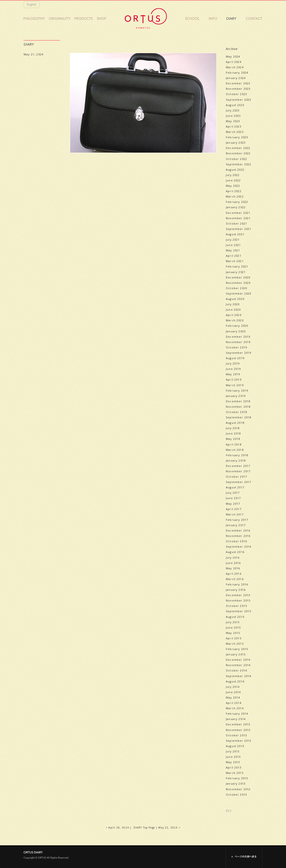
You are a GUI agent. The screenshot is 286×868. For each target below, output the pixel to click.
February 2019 (237, 390)
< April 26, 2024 (117, 828)
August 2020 (235, 299)
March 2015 (235, 644)
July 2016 (233, 557)
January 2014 (236, 719)
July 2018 (233, 428)
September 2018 (238, 417)
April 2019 (234, 380)
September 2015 (238, 611)
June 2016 (233, 563)
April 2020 (234, 315)
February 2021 (237, 266)
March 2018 (235, 450)
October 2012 (236, 794)
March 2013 (235, 773)
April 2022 (234, 191)
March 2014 (235, 708)
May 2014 (233, 697)
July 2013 (233, 751)
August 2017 (235, 487)
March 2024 (235, 67)
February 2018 (237, 455)
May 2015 (233, 633)
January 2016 (236, 590)
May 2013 (233, 762)
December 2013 (238, 724)
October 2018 (236, 412)
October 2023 (236, 94)
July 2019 (233, 363)
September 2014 (238, 676)
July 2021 (233, 240)
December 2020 (238, 277)
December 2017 (238, 466)
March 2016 (235, 579)
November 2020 (238, 283)
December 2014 (238, 660)
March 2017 (235, 514)
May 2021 (233, 250)
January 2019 (236, 396)
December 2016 (238, 530)
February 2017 (237, 520)
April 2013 (234, 767)
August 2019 (235, 358)
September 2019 (238, 353)
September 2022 (238, 164)
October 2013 (236, 735)
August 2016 (235, 552)
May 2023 (233, 121)
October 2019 (236, 347)
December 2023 (238, 83)
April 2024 (234, 62)
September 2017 (238, 482)
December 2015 (238, 595)
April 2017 (234, 509)
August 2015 (235, 617)
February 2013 (237, 778)
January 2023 (236, 143)
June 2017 (233, 498)
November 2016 (238, 536)
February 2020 (237, 326)
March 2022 (235, 196)
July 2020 (233, 304)
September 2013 (238, 741)
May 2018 (233, 439)
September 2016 (238, 547)
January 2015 (236, 654)
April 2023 (234, 126)
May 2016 (233, 568)
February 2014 (237, 714)
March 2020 (235, 320)
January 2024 (236, 78)
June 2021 (233, 245)
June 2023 (233, 116)
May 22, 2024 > (169, 828)
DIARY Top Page (144, 828)
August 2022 (235, 170)
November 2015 (238, 600)
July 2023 (233, 110)
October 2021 (236, 223)
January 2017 (236, 525)
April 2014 (234, 703)
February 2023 (237, 137)
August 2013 (235, 746)
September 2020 (238, 293)
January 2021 (236, 272)
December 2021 (238, 213)
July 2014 (233, 687)
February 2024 (237, 73)
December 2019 (238, 337)
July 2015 (233, 622)
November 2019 (238, 342)
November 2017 (238, 471)
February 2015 (237, 649)
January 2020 (236, 331)
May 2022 (233, 186)
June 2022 (233, 180)
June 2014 (233, 692)
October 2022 (236, 159)
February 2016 (237, 584)
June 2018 (233, 433)
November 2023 (238, 89)
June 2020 (233, 310)
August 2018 (235, 423)
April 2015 (234, 638)
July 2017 (233, 493)
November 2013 (238, 730)
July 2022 (233, 175)
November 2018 (238, 407)
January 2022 (236, 207)
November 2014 (238, 665)
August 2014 (235, 681)
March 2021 (235, 261)
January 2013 (236, 784)
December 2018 (238, 401)
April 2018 (234, 444)
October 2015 (236, 606)
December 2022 (238, 148)
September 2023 (238, 100)
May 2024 (233, 56)
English (32, 5)
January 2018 (236, 460)
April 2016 (234, 574)
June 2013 (233, 757)
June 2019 (233, 369)
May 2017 (233, 504)
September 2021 (238, 229)
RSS (229, 811)
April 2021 (234, 256)
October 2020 (236, 288)
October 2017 (236, 477)
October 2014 (236, 670)
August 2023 (235, 105)
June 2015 (233, 627)
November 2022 (238, 153)
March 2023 (235, 132)
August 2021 (235, 234)
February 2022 (237, 202)
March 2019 (235, 385)
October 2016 (236, 541)
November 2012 (238, 789)
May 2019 (233, 374)
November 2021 (238, 218)
